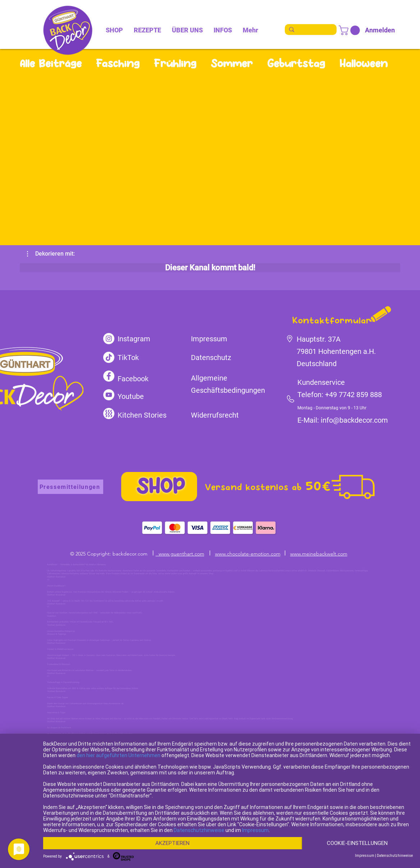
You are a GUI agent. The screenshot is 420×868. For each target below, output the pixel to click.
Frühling (175, 63)
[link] (350, 30)
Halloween (364, 63)
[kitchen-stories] (109, 413)
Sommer (232, 63)
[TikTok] (109, 357)
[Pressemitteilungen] (70, 487)
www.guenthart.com (180, 554)
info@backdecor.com (354, 420)
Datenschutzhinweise (199, 818)
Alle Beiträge (51, 63)
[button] (51, 254)
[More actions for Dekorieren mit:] (51, 254)
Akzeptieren (172, 831)
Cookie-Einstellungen (99, 843)
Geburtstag (296, 63)
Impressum (255, 818)
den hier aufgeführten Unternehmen (118, 743)
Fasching (118, 63)
